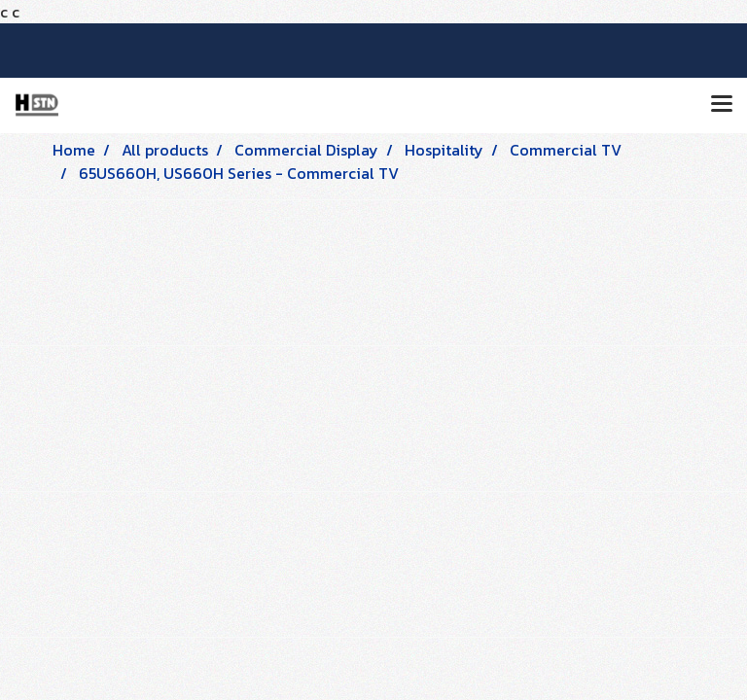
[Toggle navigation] (722, 105)
